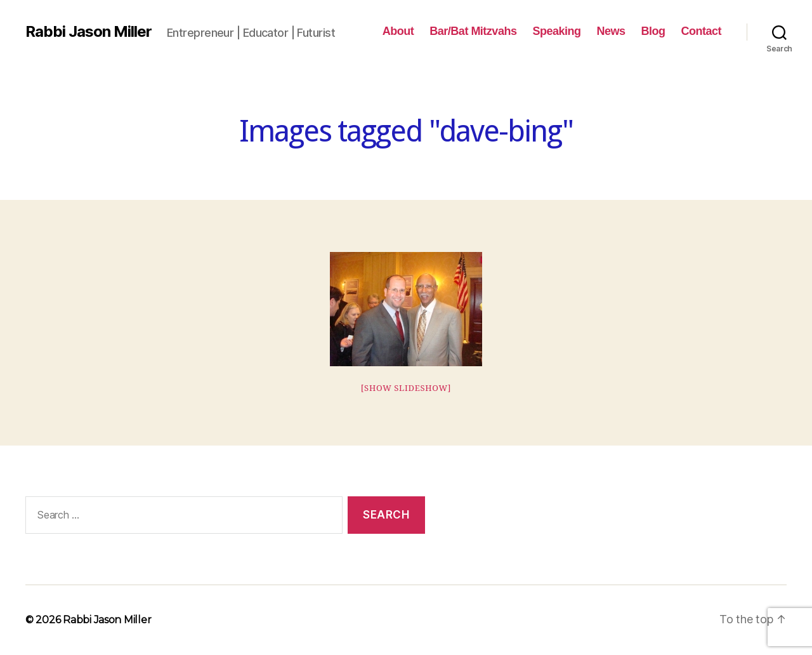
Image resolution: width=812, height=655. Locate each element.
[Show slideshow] (406, 388)
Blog (653, 31)
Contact (701, 31)
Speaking (556, 31)
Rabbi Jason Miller (88, 32)
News (611, 31)
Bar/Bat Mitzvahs (473, 31)
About (398, 31)
